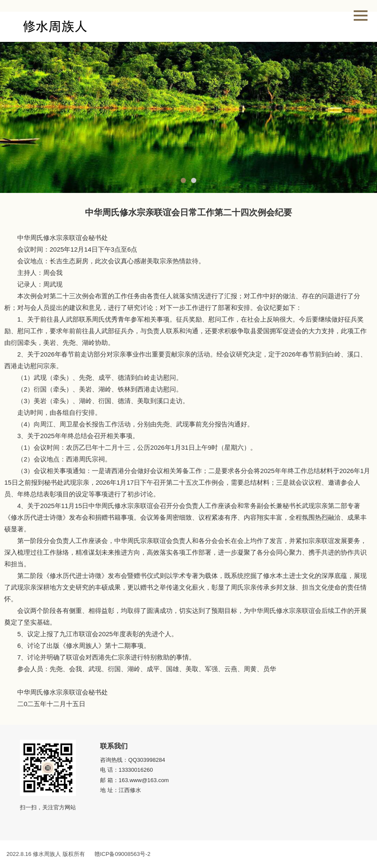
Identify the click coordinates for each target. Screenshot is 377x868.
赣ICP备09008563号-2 (123, 854)
